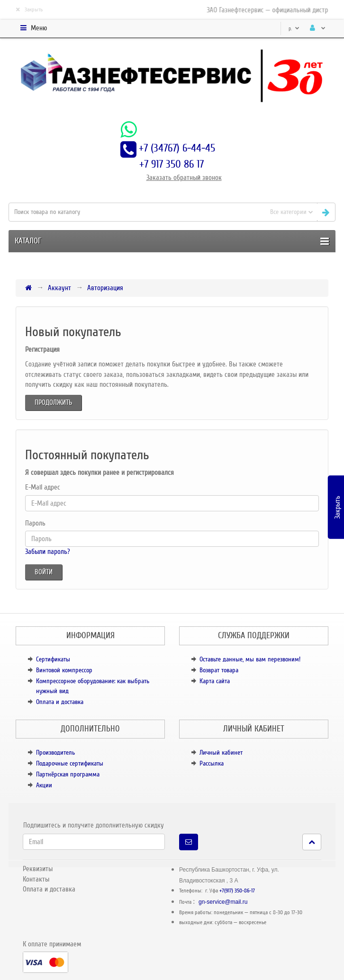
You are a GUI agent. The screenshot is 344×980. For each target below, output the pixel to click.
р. (294, 29)
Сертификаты (53, 659)
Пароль (35, 523)
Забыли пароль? (48, 552)
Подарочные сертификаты (70, 763)
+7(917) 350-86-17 (237, 891)
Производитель (55, 753)
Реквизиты (38, 869)
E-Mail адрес (43, 487)
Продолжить (53, 402)
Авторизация (105, 288)
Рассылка (212, 763)
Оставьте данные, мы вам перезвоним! (250, 659)
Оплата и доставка (60, 702)
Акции (44, 785)
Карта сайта (215, 681)
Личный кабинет (221, 753)
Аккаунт (59, 288)
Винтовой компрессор (64, 670)
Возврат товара (219, 670)
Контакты (36, 879)
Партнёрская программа (68, 774)
